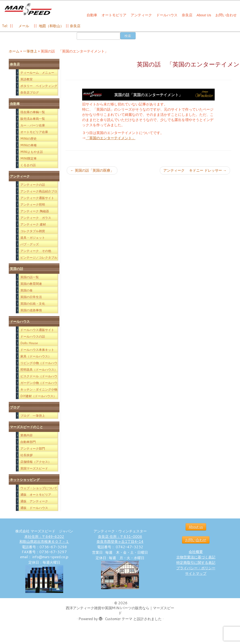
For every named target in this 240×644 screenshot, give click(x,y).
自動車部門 (28, 442)
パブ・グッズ (30, 244)
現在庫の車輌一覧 (33, 112)
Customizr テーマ (119, 619)
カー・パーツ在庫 (33, 125)
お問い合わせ (226, 15)
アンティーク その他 (36, 251)
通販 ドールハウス (34, 508)
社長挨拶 (27, 455)
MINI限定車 (29, 158)
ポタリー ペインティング (39, 86)
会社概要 (196, 552)
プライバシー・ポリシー (196, 568)
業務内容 (27, 435)
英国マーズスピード (34, 468)
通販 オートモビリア (36, 495)
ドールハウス (167, 15)
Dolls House (29, 343)
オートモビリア (114, 15)
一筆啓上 (30, 51)
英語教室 (27, 79)
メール (23, 26)
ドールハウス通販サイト (37, 330)
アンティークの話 (33, 185)
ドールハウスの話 (33, 336)
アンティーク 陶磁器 (35, 211)
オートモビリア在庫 (34, 132)
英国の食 (27, 290)
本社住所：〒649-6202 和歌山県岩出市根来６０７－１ (44, 539)
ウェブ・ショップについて (39, 488)
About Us (204, 15)
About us (196, 527)
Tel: (5, 26)
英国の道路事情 (31, 310)
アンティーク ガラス (36, 218)
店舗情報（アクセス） (36, 462)
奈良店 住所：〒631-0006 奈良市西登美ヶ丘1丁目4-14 (120, 539)
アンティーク (141, 15)
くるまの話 (28, 165)
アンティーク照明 (33, 205)
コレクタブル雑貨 (33, 231)
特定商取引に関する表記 (196, 563)
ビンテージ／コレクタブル (39, 257)
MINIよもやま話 (32, 152)
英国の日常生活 (31, 297)
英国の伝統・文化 (33, 304)
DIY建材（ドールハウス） (38, 396)
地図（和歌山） (51, 26)
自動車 (92, 15)
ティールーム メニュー (37, 73)
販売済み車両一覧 (33, 119)
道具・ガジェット (33, 238)
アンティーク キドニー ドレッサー (195, 170)
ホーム (14, 51)
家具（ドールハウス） (36, 356)
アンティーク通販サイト (37, 198)
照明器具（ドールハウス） (39, 370)
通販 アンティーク (34, 501)
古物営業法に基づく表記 (196, 557)
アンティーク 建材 (33, 224)
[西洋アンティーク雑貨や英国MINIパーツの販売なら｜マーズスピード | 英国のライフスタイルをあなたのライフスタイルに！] (28, 9)
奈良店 (187, 15)
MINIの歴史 (29, 139)
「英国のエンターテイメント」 (111, 138)
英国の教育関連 (31, 284)
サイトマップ (196, 573)
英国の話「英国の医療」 (92, 170)
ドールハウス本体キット (37, 350)
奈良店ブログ (30, 92)
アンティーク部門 (33, 448)
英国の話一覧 (30, 277)
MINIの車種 (29, 145)
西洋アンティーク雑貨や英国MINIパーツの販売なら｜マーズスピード (120, 610)
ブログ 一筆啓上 (33, 416)
